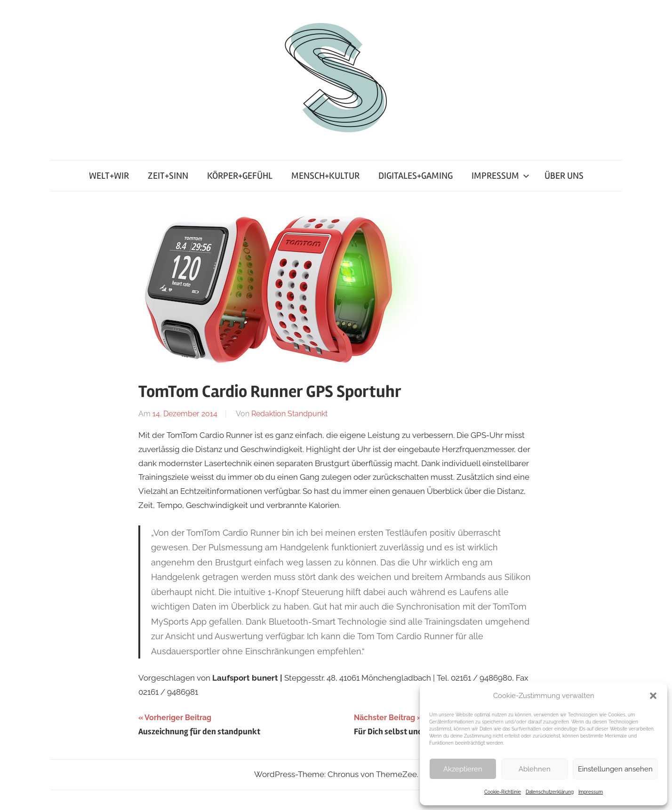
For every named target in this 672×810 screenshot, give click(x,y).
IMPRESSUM (500, 176)
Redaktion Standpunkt (289, 414)
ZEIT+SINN (168, 176)
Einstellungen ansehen (615, 769)
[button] (653, 696)
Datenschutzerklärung (550, 792)
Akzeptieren (463, 769)
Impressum (591, 792)
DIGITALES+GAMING (416, 176)
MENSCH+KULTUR (325, 176)
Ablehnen (535, 769)
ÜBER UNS (564, 176)
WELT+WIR (109, 176)
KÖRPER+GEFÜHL (240, 176)
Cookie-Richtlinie (503, 792)
